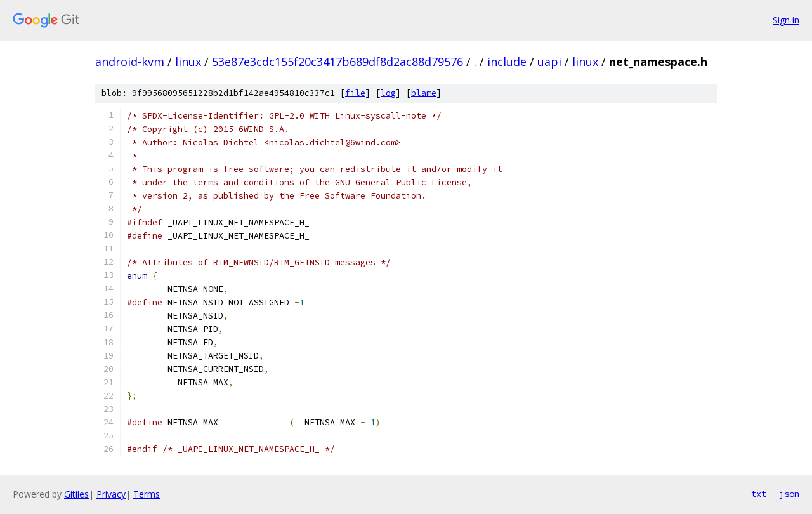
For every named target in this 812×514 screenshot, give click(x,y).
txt (759, 494)
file (355, 93)
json (789, 494)
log (388, 93)
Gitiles (76, 494)
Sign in (786, 20)
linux (188, 62)
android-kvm (130, 62)
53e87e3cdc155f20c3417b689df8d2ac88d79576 (337, 62)
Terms (147, 494)
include (507, 62)
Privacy (111, 494)
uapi (549, 62)
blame (424, 93)
